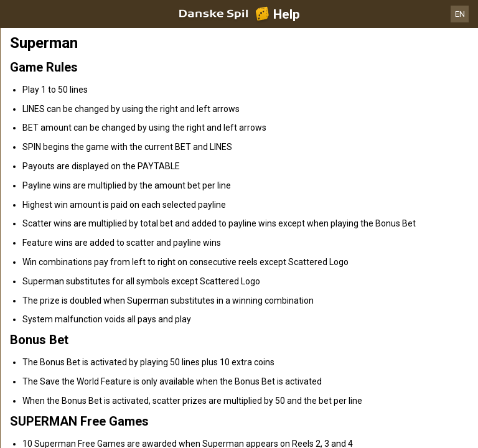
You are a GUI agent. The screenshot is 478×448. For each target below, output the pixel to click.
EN (460, 14)
